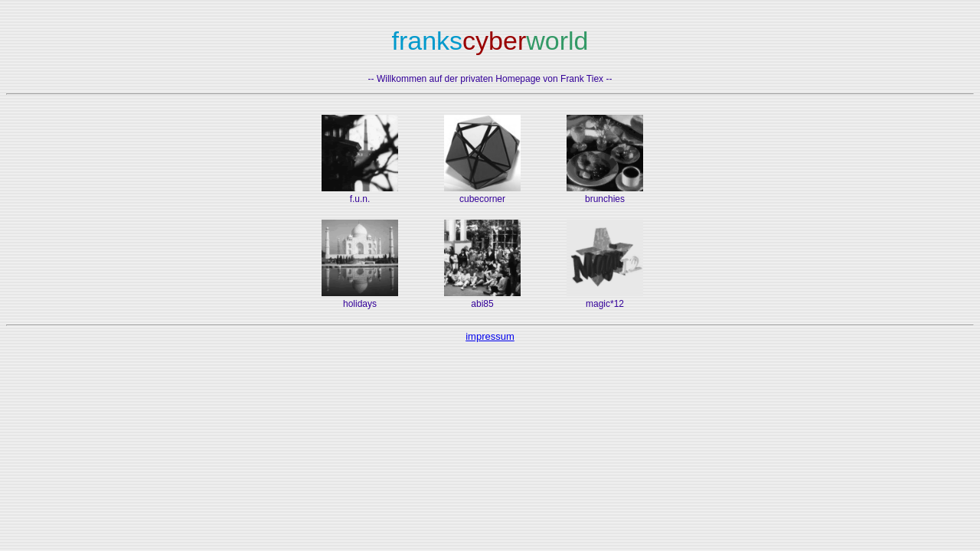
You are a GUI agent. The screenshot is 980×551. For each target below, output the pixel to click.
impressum (490, 336)
